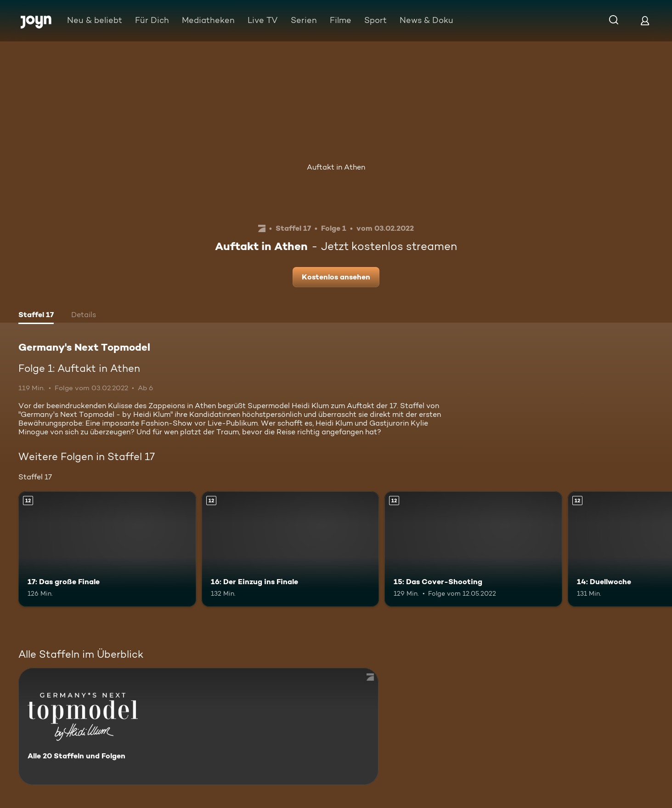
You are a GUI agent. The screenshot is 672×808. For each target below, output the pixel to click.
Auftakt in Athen (336, 167)
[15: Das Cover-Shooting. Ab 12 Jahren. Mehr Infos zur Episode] (473, 549)
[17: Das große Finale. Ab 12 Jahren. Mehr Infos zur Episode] (107, 549)
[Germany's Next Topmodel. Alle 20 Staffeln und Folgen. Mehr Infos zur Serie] (198, 726)
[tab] (36, 316)
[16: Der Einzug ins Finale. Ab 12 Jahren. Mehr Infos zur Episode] (291, 549)
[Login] (645, 20)
